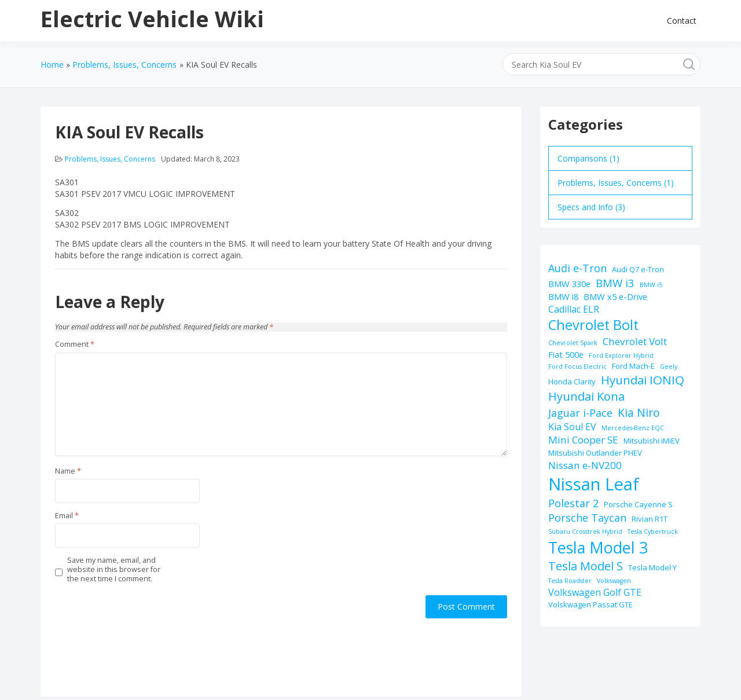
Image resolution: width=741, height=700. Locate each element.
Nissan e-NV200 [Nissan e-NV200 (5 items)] (585, 465)
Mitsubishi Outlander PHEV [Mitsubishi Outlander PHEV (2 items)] (595, 453)
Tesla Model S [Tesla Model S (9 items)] (586, 566)
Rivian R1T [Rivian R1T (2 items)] (650, 519)
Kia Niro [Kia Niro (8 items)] (639, 413)
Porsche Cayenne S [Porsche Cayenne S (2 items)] (638, 504)
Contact (682, 21)
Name (68, 471)
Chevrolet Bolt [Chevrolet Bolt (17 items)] (593, 325)
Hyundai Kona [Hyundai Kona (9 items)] (586, 396)
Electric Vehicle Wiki (152, 19)
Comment (75, 344)
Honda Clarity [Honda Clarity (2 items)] (572, 382)
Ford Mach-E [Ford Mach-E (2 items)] (633, 366)
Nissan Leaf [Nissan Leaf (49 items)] (594, 484)
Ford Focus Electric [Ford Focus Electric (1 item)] (577, 367)
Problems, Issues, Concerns (110, 159)
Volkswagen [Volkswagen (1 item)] (614, 581)
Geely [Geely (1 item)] (669, 367)
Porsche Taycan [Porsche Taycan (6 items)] (587, 518)
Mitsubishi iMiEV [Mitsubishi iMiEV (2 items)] (652, 441)
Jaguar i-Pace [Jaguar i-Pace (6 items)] (580, 413)
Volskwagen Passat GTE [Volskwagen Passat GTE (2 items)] (590, 604)
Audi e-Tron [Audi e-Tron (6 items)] (577, 268)
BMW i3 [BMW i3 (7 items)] (615, 283)
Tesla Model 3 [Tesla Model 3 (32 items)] (598, 547)
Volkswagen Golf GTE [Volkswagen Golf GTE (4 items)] (595, 592)
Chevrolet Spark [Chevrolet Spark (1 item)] (573, 343)
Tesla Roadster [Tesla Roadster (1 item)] (570, 581)
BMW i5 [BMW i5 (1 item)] (651, 285)
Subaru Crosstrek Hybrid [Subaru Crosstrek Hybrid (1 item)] (585, 532)
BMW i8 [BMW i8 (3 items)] (563, 296)
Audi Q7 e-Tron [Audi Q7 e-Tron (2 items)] (638, 269)
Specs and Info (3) (591, 207)
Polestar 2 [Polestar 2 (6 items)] (573, 503)
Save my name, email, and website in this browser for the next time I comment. (114, 570)
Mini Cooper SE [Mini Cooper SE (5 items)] (583, 440)
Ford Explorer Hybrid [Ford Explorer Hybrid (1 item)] (621, 356)
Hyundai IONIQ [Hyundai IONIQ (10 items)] (643, 380)
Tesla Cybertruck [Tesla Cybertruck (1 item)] (653, 532)
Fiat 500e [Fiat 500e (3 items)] (566, 354)
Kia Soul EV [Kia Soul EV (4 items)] (572, 427)
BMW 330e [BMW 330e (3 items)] (569, 284)
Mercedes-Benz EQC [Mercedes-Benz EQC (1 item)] (633, 428)
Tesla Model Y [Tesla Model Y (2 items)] (652, 567)
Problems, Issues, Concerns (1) (616, 183)
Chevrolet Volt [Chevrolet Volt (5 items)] (635, 341)
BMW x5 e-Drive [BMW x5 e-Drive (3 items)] (615, 296)
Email (67, 516)
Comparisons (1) (588, 158)
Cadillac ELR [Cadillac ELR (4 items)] (574, 309)
